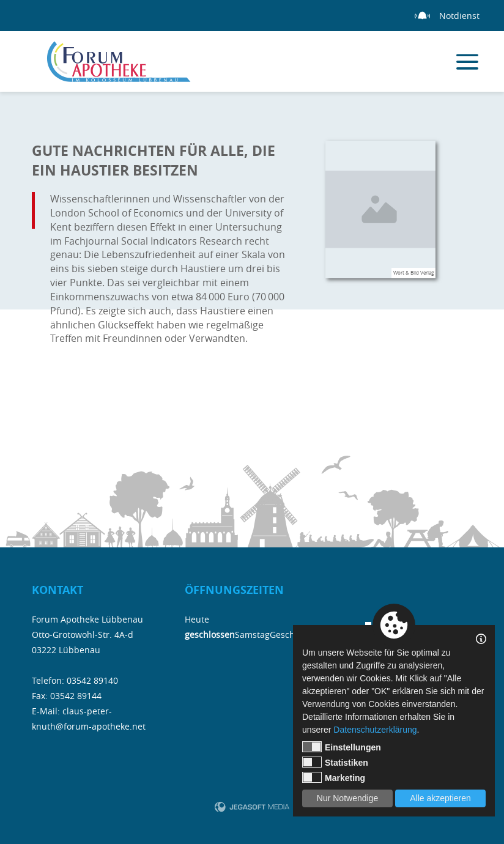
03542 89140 (92, 680)
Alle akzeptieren (440, 798)
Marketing (334, 777)
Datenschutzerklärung (375, 730)
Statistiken (335, 762)
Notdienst (459, 16)
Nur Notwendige (347, 798)
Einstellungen (342, 747)
